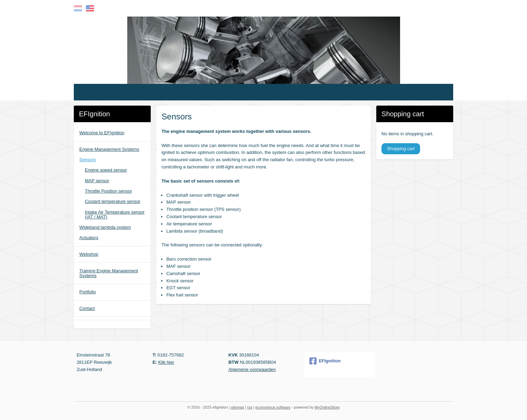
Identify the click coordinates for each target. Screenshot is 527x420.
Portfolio (88, 292)
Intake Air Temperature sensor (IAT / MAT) (115, 214)
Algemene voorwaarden (252, 369)
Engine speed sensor (106, 170)
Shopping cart (401, 149)
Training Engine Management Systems (109, 273)
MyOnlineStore (327, 407)
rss (250, 407)
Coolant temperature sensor (113, 201)
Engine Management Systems (109, 149)
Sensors (88, 160)
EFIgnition (325, 361)
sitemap (237, 407)
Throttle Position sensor (108, 191)
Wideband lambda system (105, 227)
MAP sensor (97, 181)
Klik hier (166, 362)
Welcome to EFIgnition (102, 133)
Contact (87, 308)
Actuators (89, 238)
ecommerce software (273, 407)
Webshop (89, 254)
